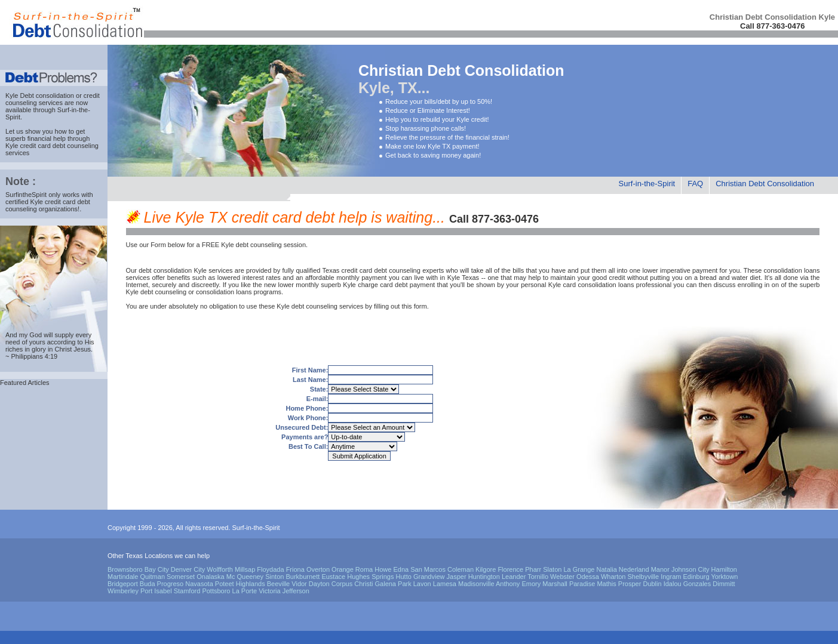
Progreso (171, 584)
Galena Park (393, 584)
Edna (401, 569)
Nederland (634, 569)
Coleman (461, 569)
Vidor (299, 584)
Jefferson (296, 591)
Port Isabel (156, 591)
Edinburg (696, 577)
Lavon (422, 584)
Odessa (588, 577)
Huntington (484, 577)
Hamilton (724, 569)
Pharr (533, 569)
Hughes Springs (370, 577)
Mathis (606, 584)
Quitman (152, 577)
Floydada (270, 569)
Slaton (552, 569)
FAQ (695, 184)
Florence (510, 569)
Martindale (123, 577)
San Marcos (428, 569)
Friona (295, 569)
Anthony (508, 584)
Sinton (274, 577)
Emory (531, 584)
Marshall (555, 584)
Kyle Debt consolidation (40, 95)
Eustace (333, 577)
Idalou (673, 584)
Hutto (404, 577)
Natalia (607, 569)
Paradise (582, 584)
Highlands (251, 584)
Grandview (429, 577)
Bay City (157, 569)
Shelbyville (644, 577)
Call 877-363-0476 (772, 26)
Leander (514, 577)
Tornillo (538, 577)
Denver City (188, 569)
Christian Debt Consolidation (765, 184)
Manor (660, 569)
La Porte (245, 591)
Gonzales (697, 584)
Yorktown (724, 577)
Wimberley (123, 591)
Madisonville (476, 584)
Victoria (269, 591)
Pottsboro (216, 591)
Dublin (652, 584)
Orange (343, 569)
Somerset (181, 577)
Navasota (199, 584)
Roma (364, 569)
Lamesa (445, 584)
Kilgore (486, 569)
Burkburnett (303, 577)
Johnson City (690, 569)
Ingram (671, 577)
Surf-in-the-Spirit (647, 184)
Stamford (187, 591)
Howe (383, 569)
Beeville (279, 584)
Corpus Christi (352, 584)
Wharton (613, 577)
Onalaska (210, 577)
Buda (148, 584)
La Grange (579, 569)
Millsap (245, 569)
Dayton (319, 584)
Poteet (225, 584)
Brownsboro (125, 569)
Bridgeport (123, 584)
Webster (562, 577)
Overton (318, 569)
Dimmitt (724, 584)
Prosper (630, 584)
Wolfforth (220, 569)
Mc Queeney (245, 577)
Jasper (457, 577)
